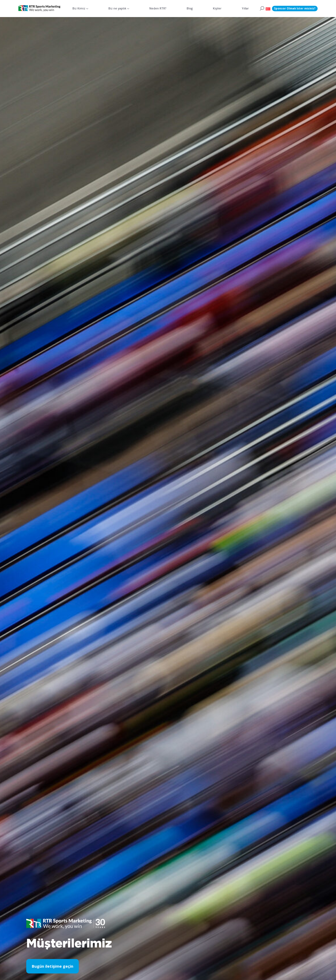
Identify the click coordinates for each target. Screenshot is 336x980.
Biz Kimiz (79, 8)
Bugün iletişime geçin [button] (52, 966)
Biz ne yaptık (117, 8)
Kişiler (217, 8)
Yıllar (245, 8)
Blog (190, 8)
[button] (268, 9)
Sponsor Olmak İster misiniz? (295, 8)
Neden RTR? (158, 8)
